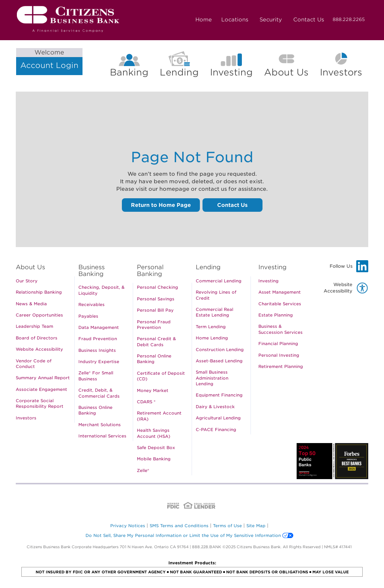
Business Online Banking (95, 410)
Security (271, 20)
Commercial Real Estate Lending (214, 312)
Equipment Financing (219, 395)
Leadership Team (34, 326)
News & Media (31, 304)
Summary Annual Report (43, 378)
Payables (88, 316)
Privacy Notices (128, 526)
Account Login (49, 59)
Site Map (256, 526)
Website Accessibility (39, 349)
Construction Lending (220, 350)
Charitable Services (280, 304)
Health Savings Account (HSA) (154, 433)
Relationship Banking (39, 292)
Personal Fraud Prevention (154, 325)
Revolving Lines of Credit (216, 295)
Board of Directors (37, 338)
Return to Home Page (161, 205)
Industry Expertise (99, 362)
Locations (235, 20)
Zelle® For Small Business (96, 376)
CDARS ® (146, 402)
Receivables (91, 305)
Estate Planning (276, 315)
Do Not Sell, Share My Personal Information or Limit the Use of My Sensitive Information (183, 535)
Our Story (27, 281)
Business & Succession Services (280, 329)
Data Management (99, 327)
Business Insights (97, 350)
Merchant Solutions (100, 425)
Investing (231, 72)
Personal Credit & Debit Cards (156, 341)
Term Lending (211, 327)
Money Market (153, 390)
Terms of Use (227, 526)
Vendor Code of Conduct (34, 364)
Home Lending (212, 338)
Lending (179, 72)
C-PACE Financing (216, 430)
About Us (286, 72)
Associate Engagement (41, 389)
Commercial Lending (219, 281)
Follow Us (349, 266)
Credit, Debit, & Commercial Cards (99, 393)
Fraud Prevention (98, 339)
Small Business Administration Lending (212, 378)
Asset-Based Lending (219, 361)
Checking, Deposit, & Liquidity (101, 290)
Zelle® (143, 470)
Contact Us (309, 20)
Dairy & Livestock (215, 407)
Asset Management (280, 292)
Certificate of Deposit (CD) (161, 376)
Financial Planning (278, 344)
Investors (344, 72)
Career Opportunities (39, 315)
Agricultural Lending (218, 418)
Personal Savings (156, 299)
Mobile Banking (154, 459)
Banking (129, 72)
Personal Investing (279, 355)
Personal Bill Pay (155, 310)
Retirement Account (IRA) (159, 416)
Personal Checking (157, 287)
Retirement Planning (281, 366)
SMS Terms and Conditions (179, 526)
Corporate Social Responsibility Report (40, 403)
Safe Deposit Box (156, 448)
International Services (102, 436)
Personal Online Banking (154, 359)
